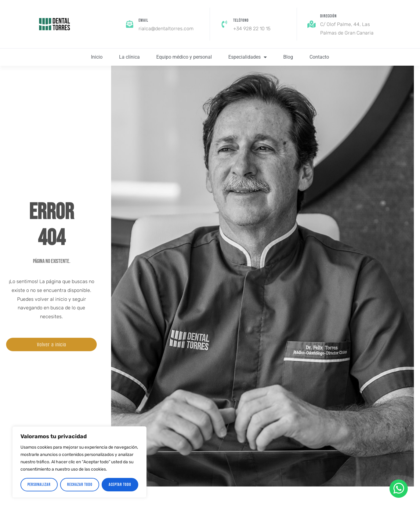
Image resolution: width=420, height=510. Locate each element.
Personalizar (39, 485)
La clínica (129, 57)
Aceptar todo (120, 485)
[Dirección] (311, 24)
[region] (79, 462)
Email (143, 20)
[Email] (130, 24)
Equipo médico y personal (184, 57)
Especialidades (248, 57)
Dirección (328, 16)
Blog (288, 57)
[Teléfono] (224, 24)
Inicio (97, 57)
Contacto (319, 57)
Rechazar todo (80, 485)
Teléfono (241, 20)
